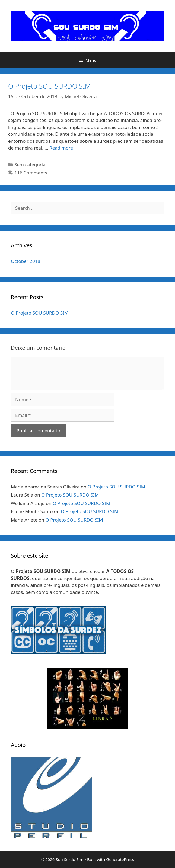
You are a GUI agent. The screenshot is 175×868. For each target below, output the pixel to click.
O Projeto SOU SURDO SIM (50, 86)
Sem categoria (30, 165)
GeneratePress (120, 859)
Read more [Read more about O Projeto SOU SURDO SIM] (61, 148)
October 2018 (26, 261)
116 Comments (31, 173)
